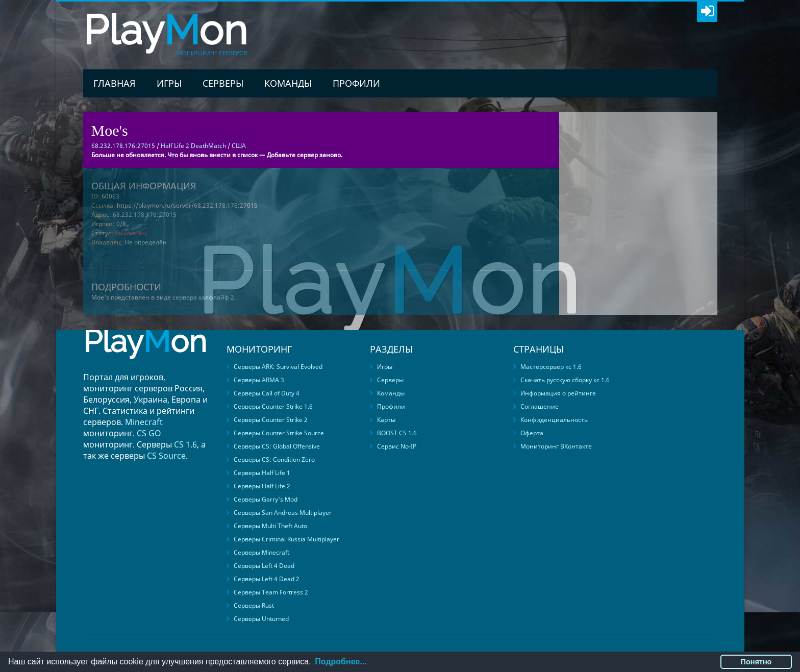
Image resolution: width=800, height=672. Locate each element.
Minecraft (144, 422)
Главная (115, 83)
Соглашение (540, 406)
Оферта (532, 433)
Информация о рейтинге (558, 393)
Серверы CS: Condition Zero (274, 459)
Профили (356, 83)
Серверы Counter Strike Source (279, 433)
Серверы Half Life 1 (262, 473)
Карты (386, 420)
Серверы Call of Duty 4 (267, 393)
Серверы (223, 83)
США (239, 146)
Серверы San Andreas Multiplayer (283, 513)
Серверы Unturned (261, 619)
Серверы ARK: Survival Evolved (278, 367)
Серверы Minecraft (261, 552)
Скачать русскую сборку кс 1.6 (565, 380)
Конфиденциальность (554, 420)
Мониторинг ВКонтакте (556, 446)
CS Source (166, 456)
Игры (169, 83)
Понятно (756, 662)
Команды (288, 83)
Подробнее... (341, 662)
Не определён (146, 242)
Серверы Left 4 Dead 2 (267, 579)
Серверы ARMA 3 (259, 380)
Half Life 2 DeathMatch (193, 146)
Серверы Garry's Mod (266, 499)
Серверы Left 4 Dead (264, 566)
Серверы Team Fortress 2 (271, 592)
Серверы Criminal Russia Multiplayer (286, 539)
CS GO (149, 433)
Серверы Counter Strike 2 (271, 420)
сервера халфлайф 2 (203, 297)
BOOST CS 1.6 (397, 433)
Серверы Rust (254, 605)
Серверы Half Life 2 (262, 486)
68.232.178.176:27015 (145, 215)
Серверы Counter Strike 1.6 (273, 406)
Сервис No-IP (397, 446)
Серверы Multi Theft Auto (270, 526)
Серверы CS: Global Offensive (277, 446)
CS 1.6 (185, 444)
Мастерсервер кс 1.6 (551, 367)
